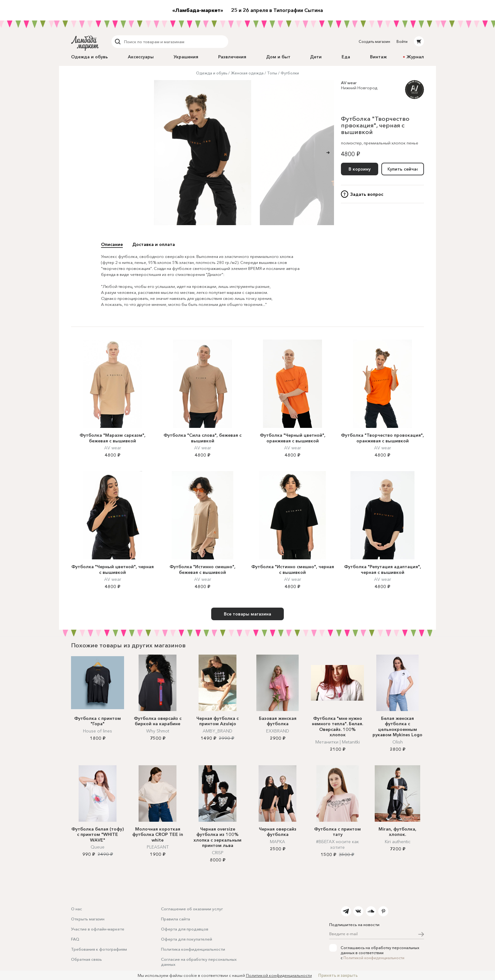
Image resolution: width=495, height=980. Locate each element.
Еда (346, 57)
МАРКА (277, 842)
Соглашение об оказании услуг (192, 909)
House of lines (98, 731)
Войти (402, 41)
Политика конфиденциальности (193, 949)
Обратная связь (86, 959)
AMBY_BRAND (218, 731)
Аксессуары (141, 57)
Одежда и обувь (89, 57)
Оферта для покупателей (187, 939)
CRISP (218, 853)
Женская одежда (247, 73)
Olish (398, 742)
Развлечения (232, 57)
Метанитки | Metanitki (338, 742)
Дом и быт (278, 57)
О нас (77, 909)
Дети (316, 57)
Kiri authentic (398, 842)
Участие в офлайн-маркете (98, 929)
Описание (112, 244)
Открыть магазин (88, 919)
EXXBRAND (278, 731)
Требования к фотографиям (99, 949)
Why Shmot (158, 731)
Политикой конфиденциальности (374, 958)
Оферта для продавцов (185, 929)
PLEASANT (158, 847)
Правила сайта (176, 919)
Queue (98, 847)
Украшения (186, 57)
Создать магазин (374, 41)
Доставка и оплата (154, 244)
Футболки (290, 73)
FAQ (75, 939)
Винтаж (378, 57)
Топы (272, 73)
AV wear (349, 83)
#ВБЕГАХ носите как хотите (337, 844)
